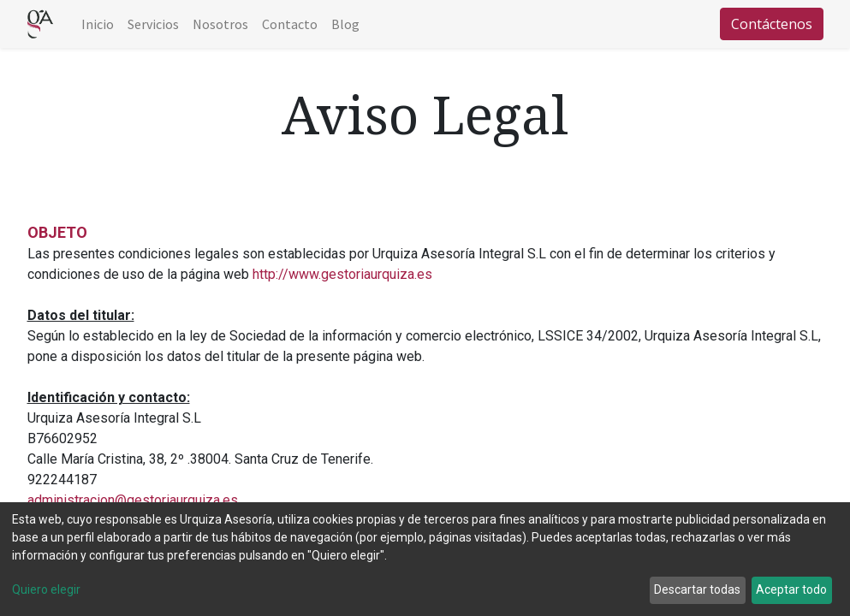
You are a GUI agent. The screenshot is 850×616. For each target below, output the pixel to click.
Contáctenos (772, 24)
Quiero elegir (46, 589)
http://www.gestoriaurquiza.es (342, 274)
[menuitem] (98, 24)
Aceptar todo (791, 589)
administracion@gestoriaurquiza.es (133, 500)
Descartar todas (697, 589)
